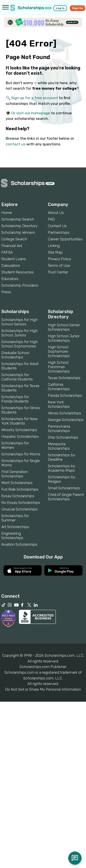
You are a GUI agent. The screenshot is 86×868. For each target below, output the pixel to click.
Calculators (11, 265)
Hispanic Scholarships (20, 436)
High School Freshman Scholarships (59, 367)
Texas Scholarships (64, 378)
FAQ (51, 219)
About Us (56, 213)
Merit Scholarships (17, 483)
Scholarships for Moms (21, 454)
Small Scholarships (64, 488)
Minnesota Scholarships (59, 446)
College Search (14, 239)
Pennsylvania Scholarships (59, 428)
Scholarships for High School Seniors (20, 322)
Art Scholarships (15, 527)
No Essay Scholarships (21, 503)
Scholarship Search (18, 219)
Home (7, 213)
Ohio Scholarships (63, 437)
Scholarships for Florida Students (15, 399)
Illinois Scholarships (64, 413)
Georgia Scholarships (66, 420)
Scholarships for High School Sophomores (20, 344)
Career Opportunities (65, 239)
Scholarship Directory (19, 226)
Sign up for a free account (35, 98)
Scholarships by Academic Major (62, 468)
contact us (16, 144)
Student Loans (14, 259)
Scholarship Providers (20, 285)
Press (6, 292)
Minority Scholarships (19, 430)
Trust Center (58, 272)
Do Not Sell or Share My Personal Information (43, 689)
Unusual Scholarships (20, 509)
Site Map (55, 252)
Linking (54, 246)
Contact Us (57, 226)
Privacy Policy (60, 259)
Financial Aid (12, 246)
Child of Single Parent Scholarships (66, 497)
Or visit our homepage (31, 113)
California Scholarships (59, 387)
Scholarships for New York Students (19, 421)
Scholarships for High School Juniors (20, 333)
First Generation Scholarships (15, 474)
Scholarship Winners (18, 232)
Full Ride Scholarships (20, 489)
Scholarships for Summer (15, 518)
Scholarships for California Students (17, 377)
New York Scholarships (59, 404)
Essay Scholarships (18, 496)
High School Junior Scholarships (64, 338)
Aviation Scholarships (19, 544)
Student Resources (18, 272)
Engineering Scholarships (12, 536)
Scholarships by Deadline (62, 457)
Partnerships (59, 232)
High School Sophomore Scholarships (59, 351)
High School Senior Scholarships (64, 327)
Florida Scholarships (65, 395)
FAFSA (7, 252)
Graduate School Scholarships (15, 355)
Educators (10, 279)
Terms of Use (59, 265)
